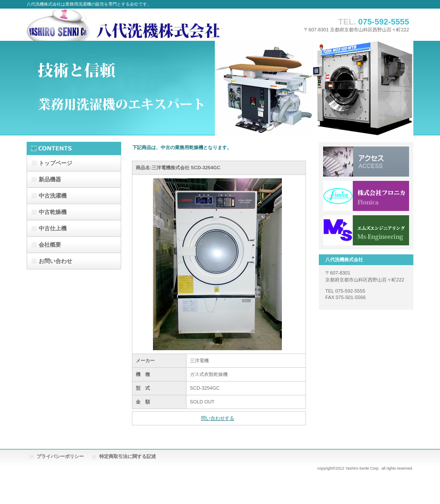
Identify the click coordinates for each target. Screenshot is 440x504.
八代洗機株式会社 (156, 25)
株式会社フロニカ (366, 196)
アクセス (366, 162)
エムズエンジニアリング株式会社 (366, 230)
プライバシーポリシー (60, 456)
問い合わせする (218, 418)
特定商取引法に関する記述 (128, 456)
